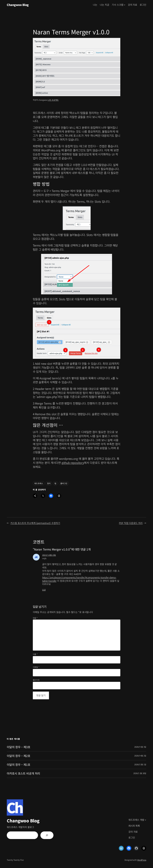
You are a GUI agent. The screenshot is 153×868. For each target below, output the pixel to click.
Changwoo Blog (18, 5)
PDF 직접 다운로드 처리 (131, 523)
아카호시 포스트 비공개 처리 (23, 773)
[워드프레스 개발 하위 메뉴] (145, 820)
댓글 (35, 618)
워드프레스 (39, 483)
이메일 (36, 667)
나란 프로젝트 (53, 100)
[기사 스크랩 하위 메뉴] (125, 5)
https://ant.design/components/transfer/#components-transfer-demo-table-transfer (79, 579)
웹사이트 (36, 680)
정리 (49, 483)
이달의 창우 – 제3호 (19, 747)
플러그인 (64, 483)
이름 (35, 654)
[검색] (47, 835)
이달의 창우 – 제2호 (19, 756)
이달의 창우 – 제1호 (19, 765)
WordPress (142, 860)
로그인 (143, 5)
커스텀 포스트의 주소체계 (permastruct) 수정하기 (35, 523)
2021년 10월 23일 (49, 555)
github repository (73, 463)
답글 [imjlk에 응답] (44, 590)
